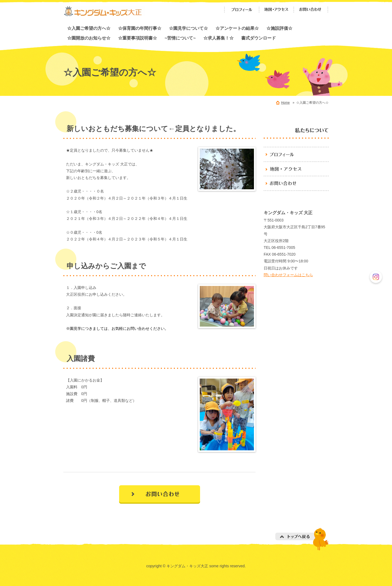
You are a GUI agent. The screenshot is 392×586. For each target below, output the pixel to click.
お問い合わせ (311, 10)
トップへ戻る (302, 539)
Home (285, 103)
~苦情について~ (180, 38)
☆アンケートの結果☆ (237, 28)
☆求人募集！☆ (218, 38)
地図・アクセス (276, 10)
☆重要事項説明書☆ (138, 38)
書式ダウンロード (259, 38)
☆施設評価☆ (279, 28)
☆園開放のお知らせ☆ (89, 38)
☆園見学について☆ (188, 28)
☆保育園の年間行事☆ (140, 28)
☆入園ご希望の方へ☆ (89, 28)
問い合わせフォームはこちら (288, 275)
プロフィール (242, 10)
